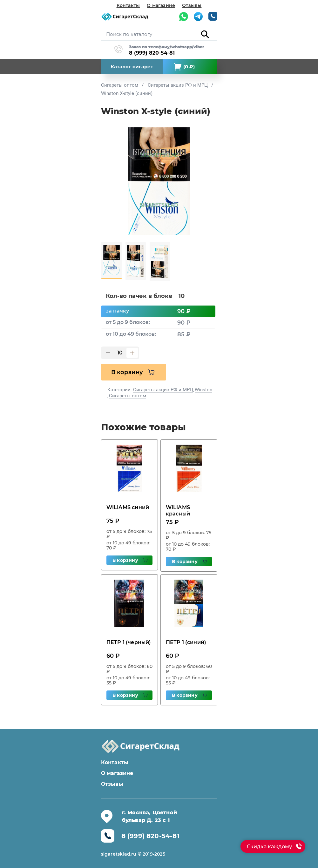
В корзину (127, 372)
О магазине (161, 5)
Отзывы (192, 5)
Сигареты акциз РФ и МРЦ (163, 390)
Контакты (128, 5)
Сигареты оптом (128, 396)
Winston (203, 390)
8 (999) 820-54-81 (152, 53)
